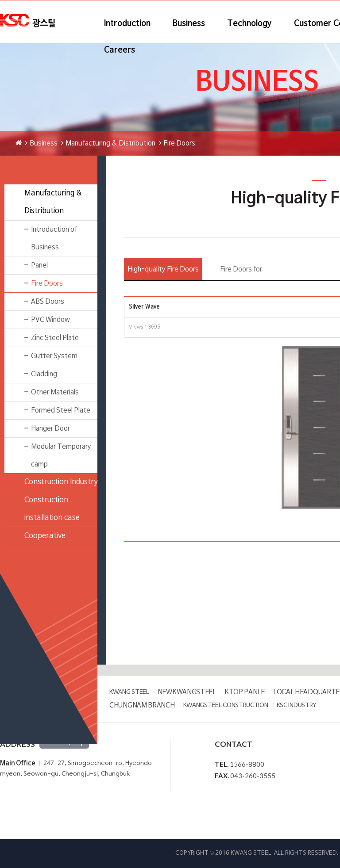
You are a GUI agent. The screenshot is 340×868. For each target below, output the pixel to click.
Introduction (127, 24)
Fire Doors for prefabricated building (241, 273)
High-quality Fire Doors (163, 269)
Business (189, 24)
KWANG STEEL (129, 692)
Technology (249, 24)
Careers (120, 50)
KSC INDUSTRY (297, 705)
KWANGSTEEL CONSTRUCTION (226, 705)
